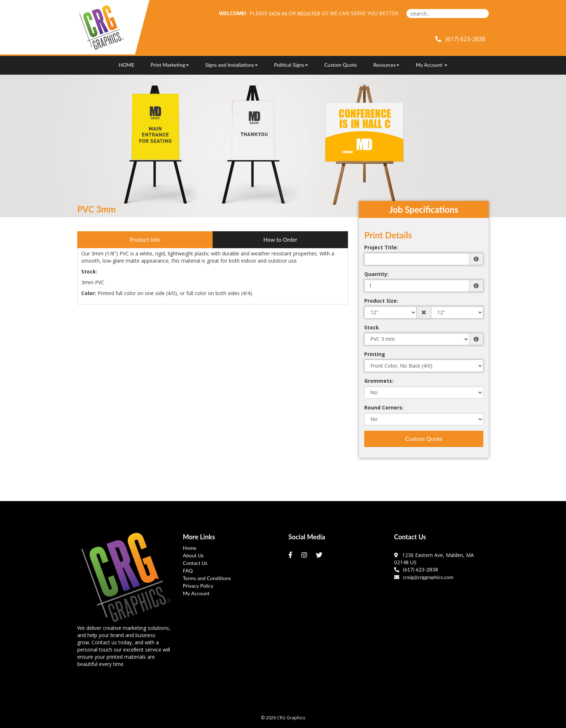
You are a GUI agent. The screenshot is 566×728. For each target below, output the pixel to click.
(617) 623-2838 (416, 569)
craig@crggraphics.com (424, 577)
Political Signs (291, 65)
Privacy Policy (198, 586)
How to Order (280, 240)
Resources (386, 65)
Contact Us (195, 563)
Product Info (145, 240)
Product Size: (381, 301)
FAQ (188, 571)
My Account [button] (432, 65)
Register (309, 14)
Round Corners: (384, 407)
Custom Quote (340, 65)
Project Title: (381, 247)
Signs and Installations (231, 65)
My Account (196, 593)
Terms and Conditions (207, 578)
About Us (193, 555)
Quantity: (376, 274)
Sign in (278, 14)
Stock (372, 327)
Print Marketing (170, 65)
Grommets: (379, 381)
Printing (375, 354)
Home (190, 548)
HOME (127, 65)
